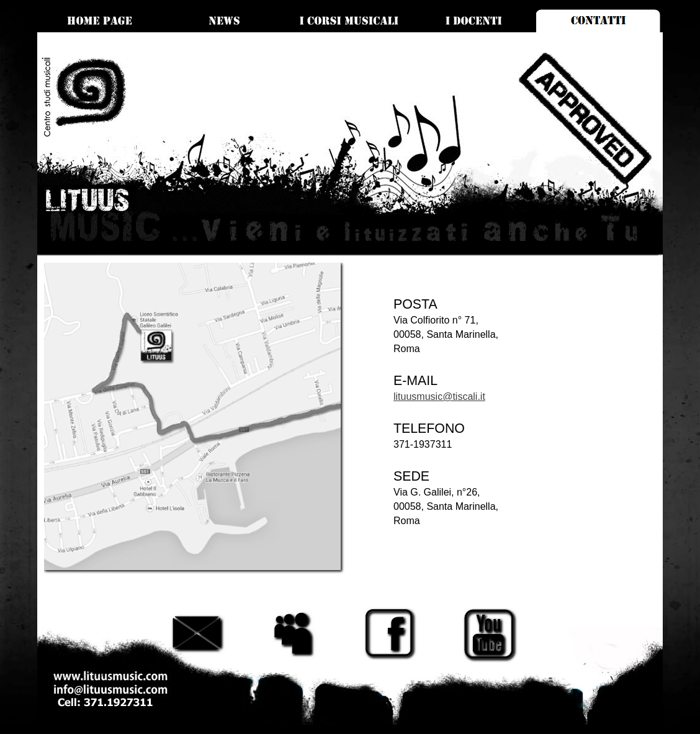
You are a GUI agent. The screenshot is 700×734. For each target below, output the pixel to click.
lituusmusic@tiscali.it (439, 396)
